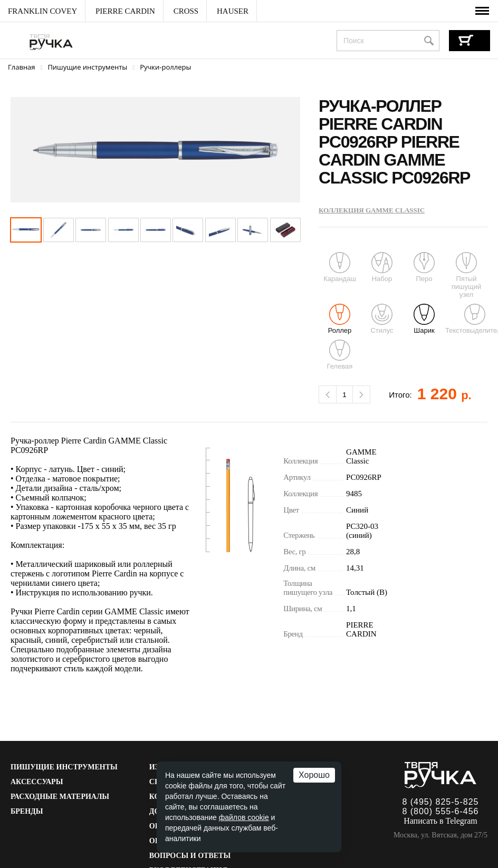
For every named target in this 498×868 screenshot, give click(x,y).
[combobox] (388, 41)
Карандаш (340, 267)
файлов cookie (244, 817)
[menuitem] (43, 11)
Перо (424, 267)
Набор (382, 267)
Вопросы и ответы (190, 856)
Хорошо (314, 775)
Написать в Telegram (440, 821)
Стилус (382, 319)
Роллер (340, 319)
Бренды (27, 811)
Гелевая (340, 355)
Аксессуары (37, 782)
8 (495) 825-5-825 (440, 802)
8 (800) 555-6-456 (440, 811)
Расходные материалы (60, 797)
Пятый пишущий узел (466, 275)
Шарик (424, 319)
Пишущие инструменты (64, 767)
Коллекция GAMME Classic (372, 210)
